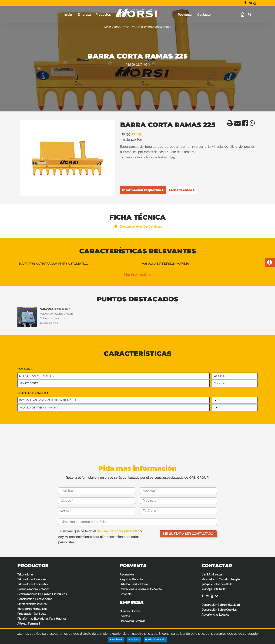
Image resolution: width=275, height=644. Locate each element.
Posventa (185, 15)
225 (136, 134)
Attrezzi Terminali (28, 624)
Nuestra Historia (130, 611)
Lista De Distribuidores (134, 584)
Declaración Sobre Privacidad (221, 605)
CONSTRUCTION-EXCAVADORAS (152, 27)
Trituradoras (25, 575)
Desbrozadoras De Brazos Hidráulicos (42, 594)
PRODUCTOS (121, 27)
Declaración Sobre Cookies (219, 610)
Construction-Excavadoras (35, 599)
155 (125, 134)
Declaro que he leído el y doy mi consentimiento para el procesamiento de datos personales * (100, 537)
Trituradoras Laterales (32, 579)
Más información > (137, 275)
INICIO (107, 27)
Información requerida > (143, 190)
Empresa (84, 15)
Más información (155, 640)
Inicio (68, 15)
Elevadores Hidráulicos (32, 609)
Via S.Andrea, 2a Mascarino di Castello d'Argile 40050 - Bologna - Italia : (221, 582)
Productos (103, 15)
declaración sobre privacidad (118, 531)
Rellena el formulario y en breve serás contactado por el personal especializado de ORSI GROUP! (137, 478)
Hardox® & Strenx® (133, 621)
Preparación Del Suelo (32, 614)
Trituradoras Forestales (33, 584)
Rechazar (116, 640)
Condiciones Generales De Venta (141, 589)
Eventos (125, 616)
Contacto (204, 15)
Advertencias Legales (215, 615)
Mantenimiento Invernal (32, 604)
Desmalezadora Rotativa (33, 589)
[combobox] (97, 511)
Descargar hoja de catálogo (138, 226)
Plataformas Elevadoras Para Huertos (42, 619)
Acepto (134, 640)
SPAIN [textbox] (64, 511)
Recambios (127, 575)
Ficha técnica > (182, 190)
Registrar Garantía (131, 579)
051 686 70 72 (217, 589)
